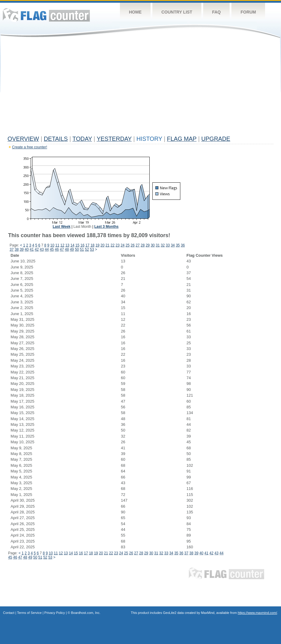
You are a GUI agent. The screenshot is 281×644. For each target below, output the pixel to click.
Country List (177, 12)
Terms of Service (29, 613)
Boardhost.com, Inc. (86, 613)
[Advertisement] (140, 88)
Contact (9, 613)
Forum (248, 12)
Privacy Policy (55, 613)
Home (135, 12)
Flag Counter (46, 15)
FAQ (217, 12)
